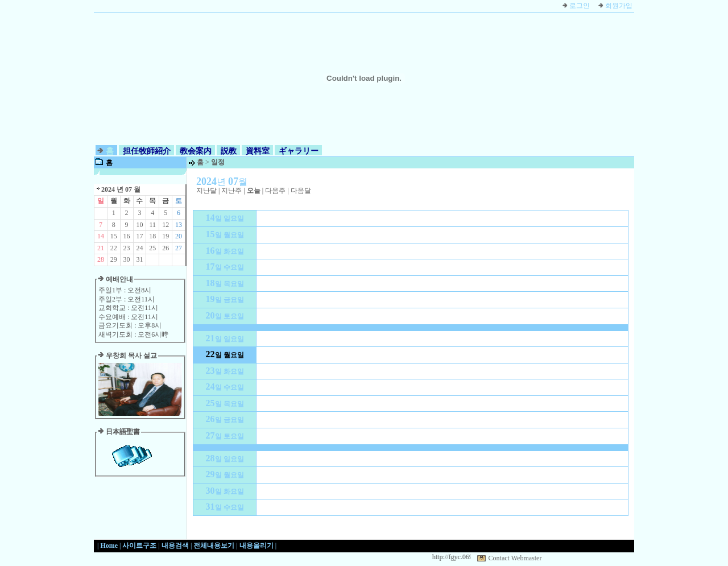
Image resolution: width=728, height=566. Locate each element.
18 (152, 236)
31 (139, 259)
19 (166, 236)
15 (114, 236)
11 (153, 225)
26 (166, 248)
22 (114, 248)
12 (166, 225)
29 (114, 259)
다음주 (275, 191)
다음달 (301, 191)
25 (152, 248)
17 (139, 236)
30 (127, 259)
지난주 (231, 191)
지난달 (206, 191)
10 (139, 225)
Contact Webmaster (515, 558)
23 (127, 248)
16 (127, 236)
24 (139, 248)
